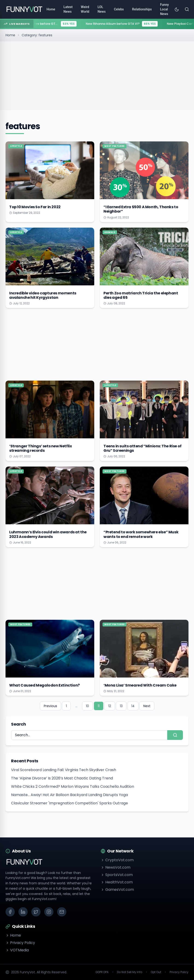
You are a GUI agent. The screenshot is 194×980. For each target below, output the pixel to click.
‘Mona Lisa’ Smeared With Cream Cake (140, 685)
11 (99, 706)
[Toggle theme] (177, 9)
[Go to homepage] (24, 9)
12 (110, 706)
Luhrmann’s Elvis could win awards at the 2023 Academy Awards (48, 534)
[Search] (187, 9)
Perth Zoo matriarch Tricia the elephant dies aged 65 (141, 295)
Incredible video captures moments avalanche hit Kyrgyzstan (43, 295)
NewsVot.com (116, 867)
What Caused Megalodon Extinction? (44, 685)
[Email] (62, 912)
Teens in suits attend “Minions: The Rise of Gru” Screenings (143, 448)
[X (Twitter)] (36, 912)
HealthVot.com (117, 882)
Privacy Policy (20, 943)
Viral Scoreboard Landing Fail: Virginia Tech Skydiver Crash (64, 770)
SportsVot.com (117, 875)
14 (133, 706)
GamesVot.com (117, 890)
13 (121, 706)
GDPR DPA (102, 972)
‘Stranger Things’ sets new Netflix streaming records (40, 448)
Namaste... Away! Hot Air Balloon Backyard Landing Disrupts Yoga (69, 795)
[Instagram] (49, 912)
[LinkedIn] (23, 912)
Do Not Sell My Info (130, 972)
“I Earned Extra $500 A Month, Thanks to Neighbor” (141, 209)
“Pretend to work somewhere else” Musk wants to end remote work (141, 534)
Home (10, 35)
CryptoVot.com (117, 860)
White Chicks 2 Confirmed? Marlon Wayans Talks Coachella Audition (73, 786)
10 (87, 706)
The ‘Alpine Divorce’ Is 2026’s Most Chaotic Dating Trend (62, 778)
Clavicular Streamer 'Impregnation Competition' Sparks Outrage (69, 803)
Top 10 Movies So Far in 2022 (35, 207)
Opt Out (156, 972)
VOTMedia (17, 950)
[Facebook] (10, 912)
